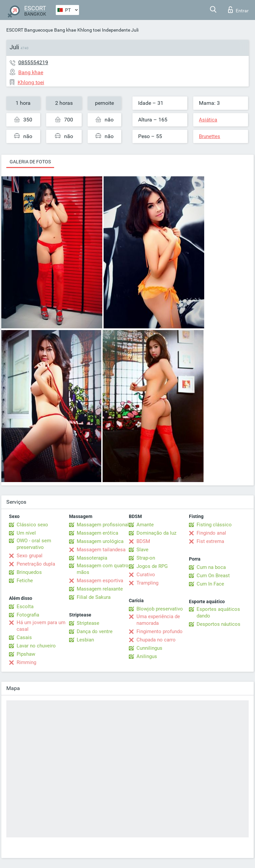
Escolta (25, 607)
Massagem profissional (103, 525)
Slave (142, 550)
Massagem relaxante (100, 589)
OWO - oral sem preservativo (34, 544)
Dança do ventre (95, 631)
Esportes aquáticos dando (218, 612)
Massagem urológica (100, 541)
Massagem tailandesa (101, 550)
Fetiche (25, 581)
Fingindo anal (211, 533)
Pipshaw (26, 654)
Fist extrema (210, 541)
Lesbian (85, 640)
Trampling (147, 583)
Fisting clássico (214, 525)
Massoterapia (92, 558)
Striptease (88, 623)
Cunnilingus (149, 648)
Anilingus (147, 656)
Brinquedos (29, 572)
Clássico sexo (32, 525)
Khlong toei (89, 30)
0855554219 (33, 62)
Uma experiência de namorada (158, 620)
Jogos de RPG (152, 566)
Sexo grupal (30, 556)
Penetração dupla (36, 564)
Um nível (26, 533)
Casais (24, 637)
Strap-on (146, 558)
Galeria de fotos (30, 162)
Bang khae (65, 30)
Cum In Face (210, 584)
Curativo (146, 575)
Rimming (26, 662)
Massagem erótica (97, 533)
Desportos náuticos (218, 624)
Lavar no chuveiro (36, 646)
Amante (145, 525)
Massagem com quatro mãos (103, 569)
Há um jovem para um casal (41, 626)
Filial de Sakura (94, 597)
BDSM (143, 541)
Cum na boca (211, 567)
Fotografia (28, 615)
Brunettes (210, 136)
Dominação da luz (156, 533)
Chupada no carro (156, 640)
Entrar (238, 10)
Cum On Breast (213, 576)
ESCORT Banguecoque (30, 30)
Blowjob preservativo (160, 609)
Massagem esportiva (100, 581)
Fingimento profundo (160, 631)
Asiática (208, 120)
